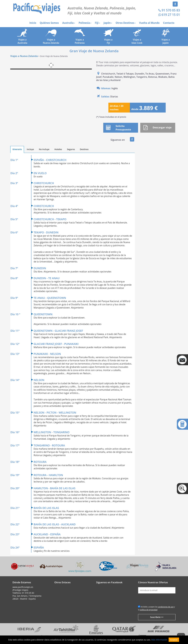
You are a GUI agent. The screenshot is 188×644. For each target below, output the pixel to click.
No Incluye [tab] (44, 149)
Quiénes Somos (49, 23)
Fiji (97, 23)
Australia (69, 23)
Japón (108, 23)
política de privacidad (149, 610)
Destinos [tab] (84, 149)
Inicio (33, 23)
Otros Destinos (126, 23)
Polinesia (85, 23)
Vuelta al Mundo (149, 23)
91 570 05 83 (169, 10)
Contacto (169, 23)
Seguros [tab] (71, 149)
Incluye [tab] (30, 149)
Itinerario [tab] (17, 149)
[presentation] (160, 599)
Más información (159, 640)
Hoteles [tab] (58, 149)
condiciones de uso (166, 607)
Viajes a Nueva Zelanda (24, 56)
